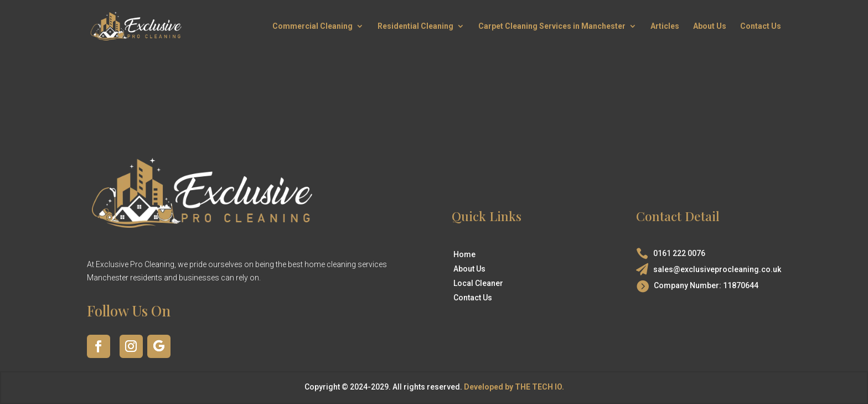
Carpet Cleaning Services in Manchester (552, 26)
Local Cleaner (478, 283)
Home (464, 254)
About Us (710, 26)
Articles (665, 26)
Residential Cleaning (415, 26)
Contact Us (761, 26)
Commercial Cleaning (312, 26)
